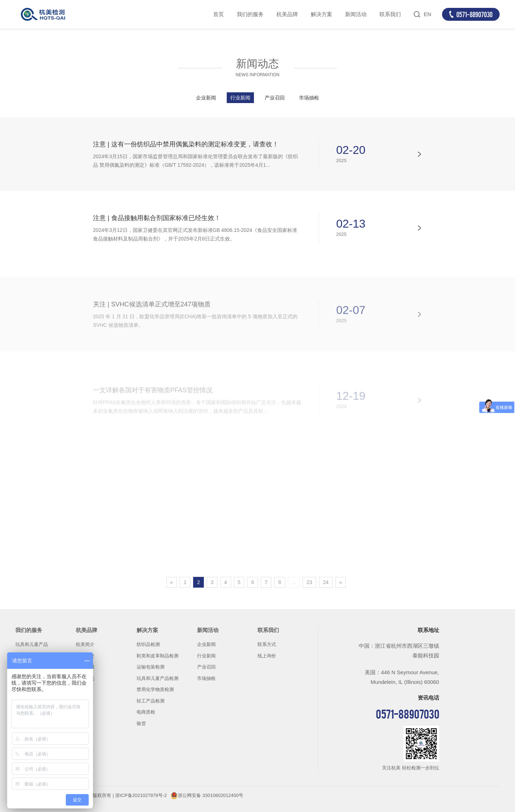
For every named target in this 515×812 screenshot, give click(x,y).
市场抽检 (309, 98)
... (294, 582)
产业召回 (275, 98)
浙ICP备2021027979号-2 (141, 795)
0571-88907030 (474, 14)
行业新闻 (240, 98)
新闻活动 (356, 14)
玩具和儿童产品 (32, 644)
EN (428, 14)
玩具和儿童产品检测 (158, 678)
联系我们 (390, 14)
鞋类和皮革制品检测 (158, 656)
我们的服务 (250, 14)
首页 (219, 14)
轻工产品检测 (151, 701)
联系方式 (267, 644)
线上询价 (267, 656)
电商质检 (146, 712)
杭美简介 (85, 644)
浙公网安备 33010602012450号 (210, 795)
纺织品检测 (148, 644)
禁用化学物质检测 (155, 689)
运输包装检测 (151, 667)
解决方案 (322, 14)
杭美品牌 (287, 14)
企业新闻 (206, 98)
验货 (141, 723)
